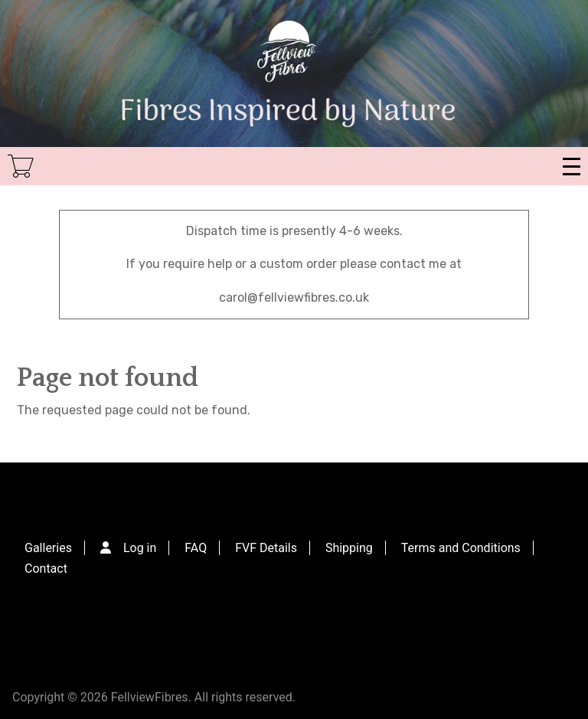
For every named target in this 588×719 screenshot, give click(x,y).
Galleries (48, 548)
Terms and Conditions (461, 548)
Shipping (349, 548)
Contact (46, 569)
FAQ (196, 548)
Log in (140, 548)
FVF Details (266, 548)
